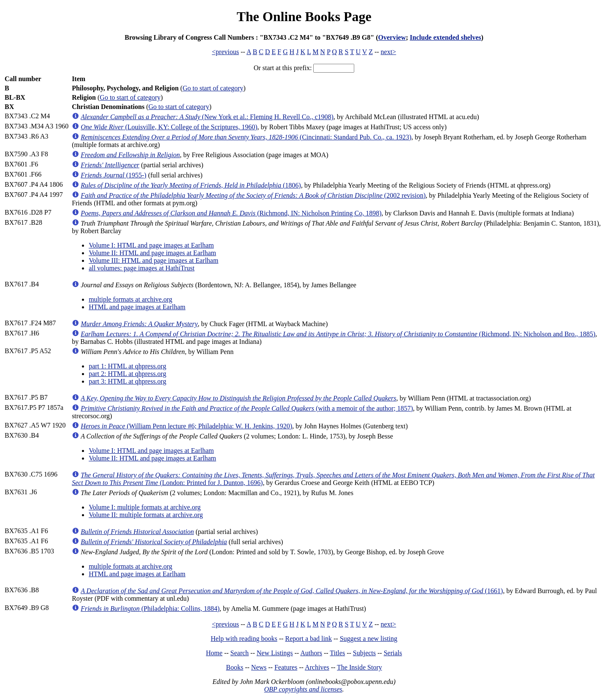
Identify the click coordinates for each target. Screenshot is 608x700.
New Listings (275, 653)
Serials (393, 653)
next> (389, 52)
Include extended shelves (446, 37)
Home (214, 653)
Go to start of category (213, 88)
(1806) (191, 185)
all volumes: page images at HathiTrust (141, 268)
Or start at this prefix (282, 68)
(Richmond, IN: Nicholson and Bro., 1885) (338, 334)
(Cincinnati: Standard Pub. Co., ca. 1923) (246, 137)
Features (286, 667)
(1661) (292, 591)
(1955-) (114, 175)
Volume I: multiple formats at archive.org (145, 507)
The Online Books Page (304, 16)
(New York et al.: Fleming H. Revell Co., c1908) (207, 117)
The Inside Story (360, 667)
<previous (225, 52)
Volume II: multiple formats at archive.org (146, 515)
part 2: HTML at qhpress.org (128, 374)
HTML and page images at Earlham (137, 307)
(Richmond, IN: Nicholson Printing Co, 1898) (231, 213)
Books (235, 667)
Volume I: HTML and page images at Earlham (151, 245)
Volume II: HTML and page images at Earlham (152, 253)
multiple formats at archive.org (130, 299)
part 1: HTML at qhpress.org (128, 366)
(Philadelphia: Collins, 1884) (150, 609)
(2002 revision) (253, 195)
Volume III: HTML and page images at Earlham (153, 260)
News (259, 667)
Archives (317, 667)
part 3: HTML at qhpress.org (128, 381)
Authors (311, 653)
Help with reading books (244, 639)
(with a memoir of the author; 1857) (247, 408)
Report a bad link (308, 639)
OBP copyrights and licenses (303, 689)
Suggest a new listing (369, 639)
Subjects (364, 653)
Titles (337, 653)
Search (240, 653)
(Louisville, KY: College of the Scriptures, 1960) (169, 127)
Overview (392, 37)
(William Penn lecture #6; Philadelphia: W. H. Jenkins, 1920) (186, 426)
